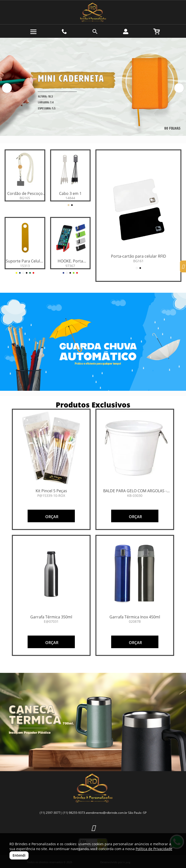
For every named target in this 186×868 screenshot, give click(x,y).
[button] (7, 88)
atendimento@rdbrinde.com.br (107, 813)
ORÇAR (51, 517)
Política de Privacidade (154, 849)
